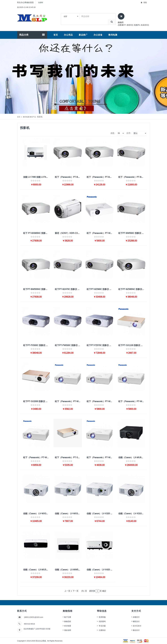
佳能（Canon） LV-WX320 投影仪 (68, 514)
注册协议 (102, 630)
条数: (113, 133)
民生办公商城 (41, 641)
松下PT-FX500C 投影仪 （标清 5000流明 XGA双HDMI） (37, 345)
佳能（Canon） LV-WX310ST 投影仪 (37, 514)
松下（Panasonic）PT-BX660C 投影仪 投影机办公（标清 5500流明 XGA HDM (132, 177)
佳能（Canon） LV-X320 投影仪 (100, 514)
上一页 (67, 591)
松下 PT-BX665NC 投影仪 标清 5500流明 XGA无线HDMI (37, 233)
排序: (129, 133)
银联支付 (136, 621)
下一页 (76, 591)
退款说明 (68, 630)
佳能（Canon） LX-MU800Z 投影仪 (132, 457)
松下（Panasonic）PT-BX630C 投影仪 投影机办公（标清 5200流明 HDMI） (68, 177)
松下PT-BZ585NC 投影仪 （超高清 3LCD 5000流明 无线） (132, 289)
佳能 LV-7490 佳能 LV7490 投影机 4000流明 (37, 177)
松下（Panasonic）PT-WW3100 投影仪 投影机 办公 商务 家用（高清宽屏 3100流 (100, 457)
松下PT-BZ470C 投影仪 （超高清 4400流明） (68, 289)
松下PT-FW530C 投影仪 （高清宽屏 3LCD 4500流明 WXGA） (68, 345)
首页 (19, 117)
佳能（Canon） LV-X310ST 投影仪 (132, 514)
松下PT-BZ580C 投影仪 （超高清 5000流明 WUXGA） (100, 289)
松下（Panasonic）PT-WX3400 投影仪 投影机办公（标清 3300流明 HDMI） (68, 401)
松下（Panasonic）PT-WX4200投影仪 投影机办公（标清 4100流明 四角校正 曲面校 (37, 457)
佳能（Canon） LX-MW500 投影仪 (68, 570)
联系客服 (102, 617)
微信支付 (136, 630)
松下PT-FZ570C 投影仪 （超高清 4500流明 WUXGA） (100, 345)
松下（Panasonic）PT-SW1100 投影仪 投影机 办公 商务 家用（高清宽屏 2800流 (68, 457)
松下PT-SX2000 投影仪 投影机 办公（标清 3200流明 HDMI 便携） (37, 401)
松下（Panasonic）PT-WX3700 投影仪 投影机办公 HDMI (100, 233)
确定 (104, 591)
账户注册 (68, 617)
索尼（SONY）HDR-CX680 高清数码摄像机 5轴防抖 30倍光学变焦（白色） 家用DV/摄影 (68, 233)
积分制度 (68, 626)
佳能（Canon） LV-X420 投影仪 (100, 570)
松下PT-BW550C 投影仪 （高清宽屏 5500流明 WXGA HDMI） (132, 233)
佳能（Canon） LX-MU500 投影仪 (37, 570)
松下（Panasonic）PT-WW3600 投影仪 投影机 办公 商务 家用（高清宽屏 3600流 (132, 401)
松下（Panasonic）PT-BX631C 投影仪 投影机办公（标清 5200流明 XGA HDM (100, 177)
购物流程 (68, 621)
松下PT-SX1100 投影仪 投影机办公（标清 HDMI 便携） (132, 345)
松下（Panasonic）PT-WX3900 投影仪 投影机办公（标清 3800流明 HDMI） (100, 401)
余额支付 (136, 617)
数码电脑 (26, 117)
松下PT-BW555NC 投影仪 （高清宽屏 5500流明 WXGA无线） (37, 289)
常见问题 (102, 626)
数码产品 (33, 117)
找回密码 (102, 621)
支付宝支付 (137, 626)
